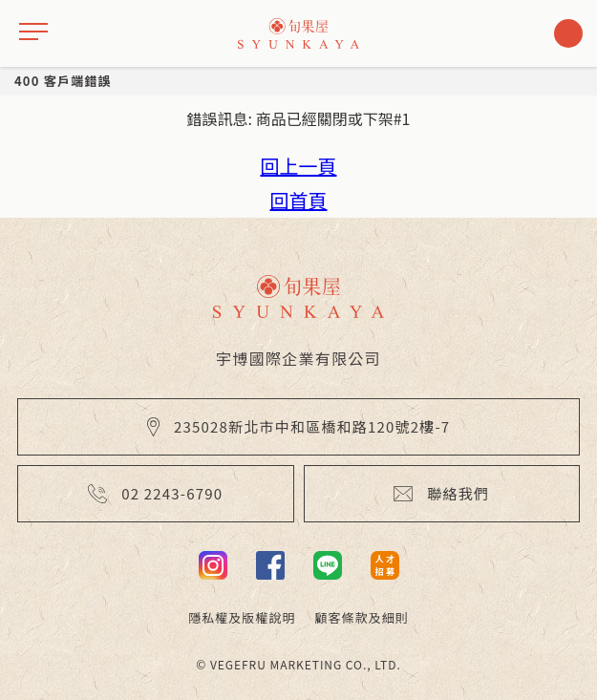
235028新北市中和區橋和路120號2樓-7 (299, 426)
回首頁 (299, 200)
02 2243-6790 (155, 493)
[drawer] (33, 33)
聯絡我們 (441, 493)
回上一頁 (299, 166)
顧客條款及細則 (362, 617)
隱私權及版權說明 (242, 617)
